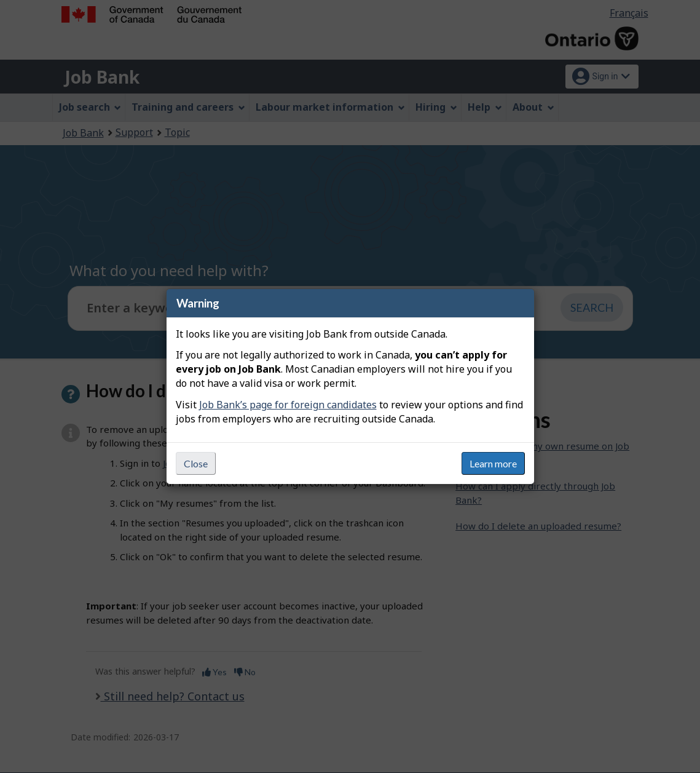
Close (196, 463)
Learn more (493, 463)
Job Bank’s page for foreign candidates (288, 405)
